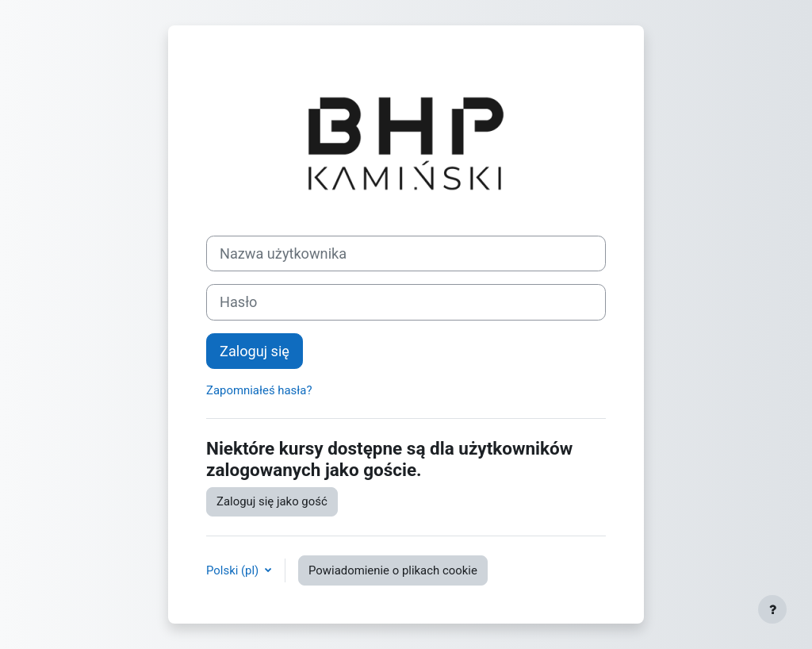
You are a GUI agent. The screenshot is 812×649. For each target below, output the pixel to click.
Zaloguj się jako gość (272, 501)
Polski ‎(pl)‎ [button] (234, 570)
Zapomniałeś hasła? (259, 390)
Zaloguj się (255, 351)
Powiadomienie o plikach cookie (393, 570)
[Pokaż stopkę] (772, 609)
